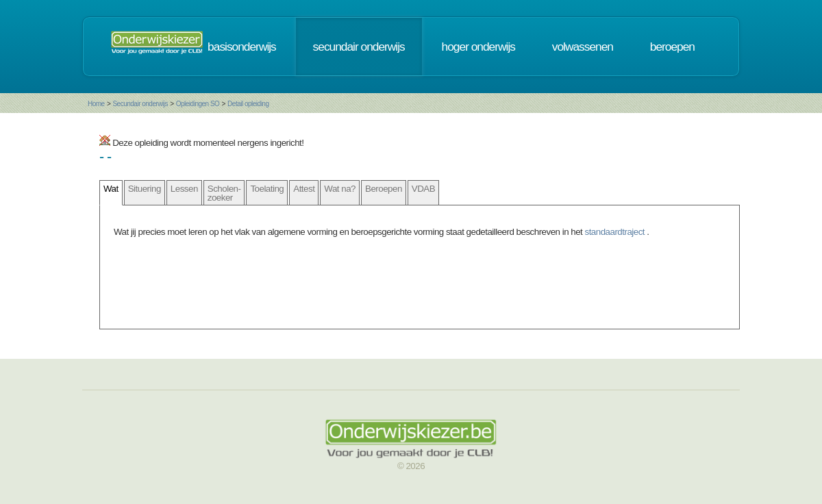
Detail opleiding (248, 104)
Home (96, 104)
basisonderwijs (242, 47)
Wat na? (340, 189)
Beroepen (384, 189)
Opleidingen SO (198, 104)
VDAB (423, 189)
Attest (304, 189)
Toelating (267, 189)
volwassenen (583, 47)
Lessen (184, 189)
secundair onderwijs (359, 47)
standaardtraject (616, 232)
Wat (111, 189)
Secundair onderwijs (140, 104)
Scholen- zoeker (224, 193)
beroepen (672, 47)
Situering (145, 189)
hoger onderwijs (478, 47)
